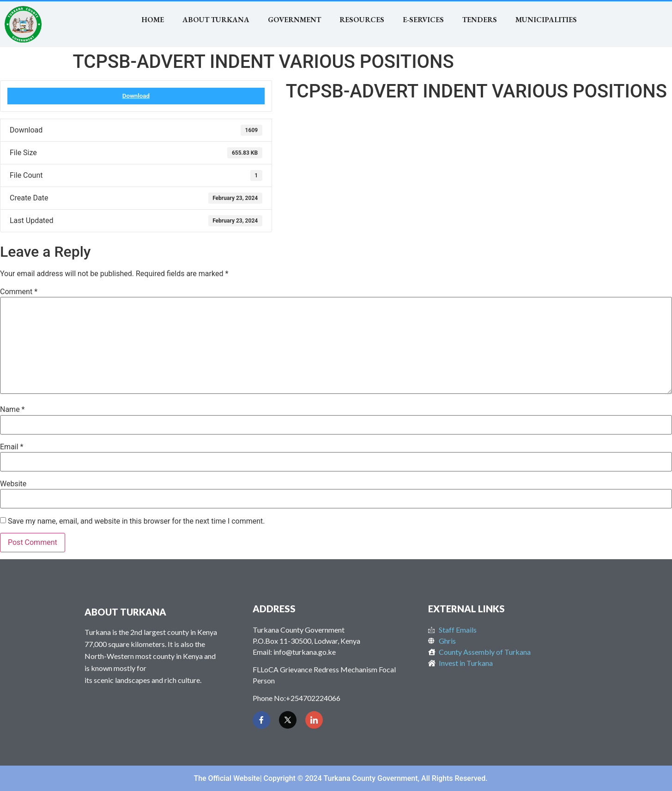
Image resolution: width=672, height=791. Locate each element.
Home (153, 20)
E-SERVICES (423, 20)
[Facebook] (261, 720)
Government (294, 20)
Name (12, 410)
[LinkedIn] (314, 720)
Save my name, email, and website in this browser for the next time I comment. (136, 521)
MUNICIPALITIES (546, 20)
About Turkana (216, 20)
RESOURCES (362, 20)
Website (13, 484)
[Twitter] (288, 720)
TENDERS (480, 20)
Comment (19, 292)
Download (136, 96)
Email (12, 447)
